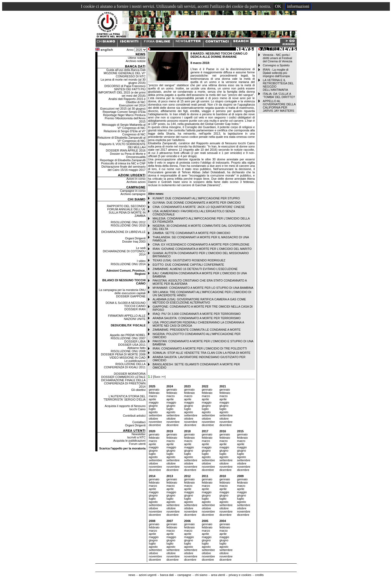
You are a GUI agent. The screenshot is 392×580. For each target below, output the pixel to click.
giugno (153, 406)
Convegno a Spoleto (276, 65)
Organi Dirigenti (135, 238)
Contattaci (139, 422)
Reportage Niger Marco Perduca (124, 115)
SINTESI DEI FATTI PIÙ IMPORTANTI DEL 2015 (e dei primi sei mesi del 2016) (122, 92)
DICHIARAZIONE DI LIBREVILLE (123, 232)
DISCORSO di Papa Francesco (125, 86)
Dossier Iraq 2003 (134, 242)
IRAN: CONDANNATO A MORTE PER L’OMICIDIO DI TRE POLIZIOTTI (200, 348)
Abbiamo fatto (136, 348)
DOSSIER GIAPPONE (131, 296)
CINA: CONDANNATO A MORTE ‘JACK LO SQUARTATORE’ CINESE (199, 207)
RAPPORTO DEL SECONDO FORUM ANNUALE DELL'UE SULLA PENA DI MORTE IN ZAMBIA (126, 211)
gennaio (154, 390)
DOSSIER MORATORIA (130, 374)
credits (259, 575)
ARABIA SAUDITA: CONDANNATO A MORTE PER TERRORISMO (197, 318)
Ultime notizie (137, 58)
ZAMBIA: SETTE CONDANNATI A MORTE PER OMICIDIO (191, 233)
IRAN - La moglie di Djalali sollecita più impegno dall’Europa (276, 73)
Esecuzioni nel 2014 (132, 105)
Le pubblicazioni (135, 361)
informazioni (298, 6)
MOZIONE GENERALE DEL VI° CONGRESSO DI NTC (125, 75)
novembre (155, 422)
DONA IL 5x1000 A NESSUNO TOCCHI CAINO (126, 304)
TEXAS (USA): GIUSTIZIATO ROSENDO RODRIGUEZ (189, 260)
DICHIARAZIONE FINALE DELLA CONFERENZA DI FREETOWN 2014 (124, 383)
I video (141, 261)
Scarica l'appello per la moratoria (123, 448)
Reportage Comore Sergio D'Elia (124, 112)
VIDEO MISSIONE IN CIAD (128, 358)
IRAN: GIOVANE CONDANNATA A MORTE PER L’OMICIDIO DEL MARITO (202, 249)
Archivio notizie (136, 61)
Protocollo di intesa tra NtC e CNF (124, 163)
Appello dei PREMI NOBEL (128, 335)
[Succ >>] (159, 377)
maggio (154, 402)
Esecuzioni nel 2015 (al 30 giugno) (123, 109)
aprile (152, 399)
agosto (153, 412)
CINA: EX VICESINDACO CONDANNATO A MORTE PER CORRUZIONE (201, 244)
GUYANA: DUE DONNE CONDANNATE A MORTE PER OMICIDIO (197, 203)
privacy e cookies (240, 575)
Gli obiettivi (138, 390)
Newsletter (139, 434)
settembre (155, 415)
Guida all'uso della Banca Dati (126, 70)
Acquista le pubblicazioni (129, 441)
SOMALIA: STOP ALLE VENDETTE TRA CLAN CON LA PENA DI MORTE (202, 353)
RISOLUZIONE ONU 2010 (128, 225)
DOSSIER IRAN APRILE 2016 (126, 150)
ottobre (153, 419)
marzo (153, 396)
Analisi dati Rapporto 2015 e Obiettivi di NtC (127, 100)
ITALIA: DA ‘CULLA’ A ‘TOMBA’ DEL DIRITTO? (279, 95)
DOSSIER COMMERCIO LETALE (123, 377)
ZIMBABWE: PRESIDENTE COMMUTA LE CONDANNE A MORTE (197, 330)
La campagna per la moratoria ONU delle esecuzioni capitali (122, 291)
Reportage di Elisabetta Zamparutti (123, 160)
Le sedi (141, 248)
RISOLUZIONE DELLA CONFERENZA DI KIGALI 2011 (125, 366)
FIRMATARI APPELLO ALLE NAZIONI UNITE (127, 317)
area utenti (218, 575)
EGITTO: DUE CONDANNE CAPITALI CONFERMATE (188, 265)
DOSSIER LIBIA (135, 341)
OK (278, 6)
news (132, 575)
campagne (184, 575)
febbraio (154, 393)
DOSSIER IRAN (135, 309)
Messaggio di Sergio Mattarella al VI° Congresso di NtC (124, 126)
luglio (152, 409)
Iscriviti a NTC (136, 437)
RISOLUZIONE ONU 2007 (128, 338)
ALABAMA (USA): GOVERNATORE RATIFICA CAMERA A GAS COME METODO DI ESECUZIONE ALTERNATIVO (199, 301)
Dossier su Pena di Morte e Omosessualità (128, 155)
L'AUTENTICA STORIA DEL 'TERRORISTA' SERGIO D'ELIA (124, 398)
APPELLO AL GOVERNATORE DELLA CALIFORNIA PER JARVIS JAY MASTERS (279, 106)
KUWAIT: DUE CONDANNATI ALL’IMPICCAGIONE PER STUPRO (196, 198)
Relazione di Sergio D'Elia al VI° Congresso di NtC (125, 133)
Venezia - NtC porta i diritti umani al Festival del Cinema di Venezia (277, 58)
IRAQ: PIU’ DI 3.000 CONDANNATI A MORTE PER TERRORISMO (197, 314)
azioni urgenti (148, 575)
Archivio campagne (133, 194)
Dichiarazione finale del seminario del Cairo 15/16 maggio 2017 (124, 168)
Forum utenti (137, 444)
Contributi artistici (134, 416)
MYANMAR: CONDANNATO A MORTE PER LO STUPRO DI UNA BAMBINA (203, 288)
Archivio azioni (136, 182)
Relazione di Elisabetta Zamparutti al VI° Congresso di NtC (121, 139)
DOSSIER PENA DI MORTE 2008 (123, 354)
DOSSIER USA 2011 (132, 345)
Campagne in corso (133, 191)
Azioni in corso (136, 179)
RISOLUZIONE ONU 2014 (128, 264)
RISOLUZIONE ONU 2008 (128, 351)
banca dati (167, 575)
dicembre (155, 425)
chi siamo (201, 575)
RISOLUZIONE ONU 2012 (128, 222)
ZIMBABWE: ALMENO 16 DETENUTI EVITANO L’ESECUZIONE (195, 269)
